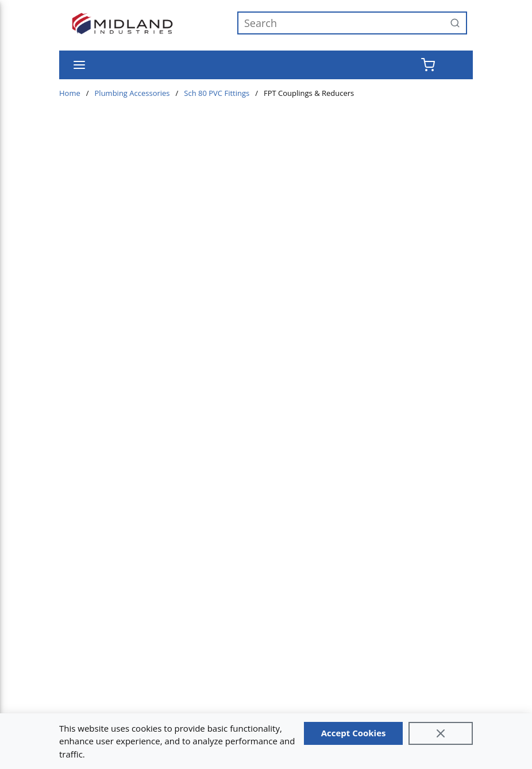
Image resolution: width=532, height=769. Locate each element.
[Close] (441, 733)
